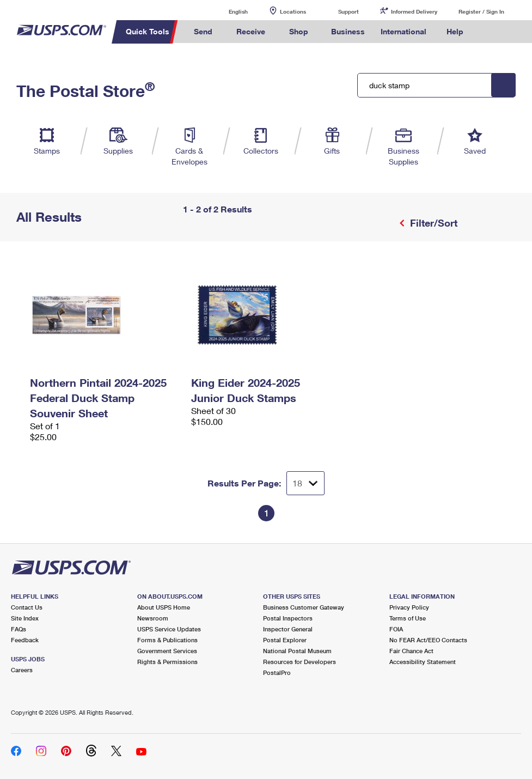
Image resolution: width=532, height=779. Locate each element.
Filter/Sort (432, 223)
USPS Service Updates (169, 629)
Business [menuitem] (348, 31)
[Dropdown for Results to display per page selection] (305, 483)
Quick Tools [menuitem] (148, 31)
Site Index (25, 618)
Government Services (167, 651)
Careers (22, 670)
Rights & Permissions (167, 662)
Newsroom (153, 618)
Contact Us (27, 607)
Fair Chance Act (411, 651)
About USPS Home (164, 607)
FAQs (19, 629)
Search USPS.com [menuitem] (491, 32)
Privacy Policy (409, 607)
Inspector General (288, 629)
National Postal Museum (297, 651)
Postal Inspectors (288, 618)
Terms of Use (408, 618)
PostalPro (277, 673)
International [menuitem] (403, 31)
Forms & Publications (167, 640)
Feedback (25, 640)
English (227, 11)
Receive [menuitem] (251, 31)
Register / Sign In (481, 11)
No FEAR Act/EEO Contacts (428, 640)
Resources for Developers (299, 662)
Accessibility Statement (423, 662)
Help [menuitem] (455, 31)
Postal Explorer (285, 640)
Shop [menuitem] (299, 31)
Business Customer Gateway (304, 607)
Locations (293, 11)
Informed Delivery (414, 11)
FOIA (396, 629)
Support (348, 11)
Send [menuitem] (203, 31)
